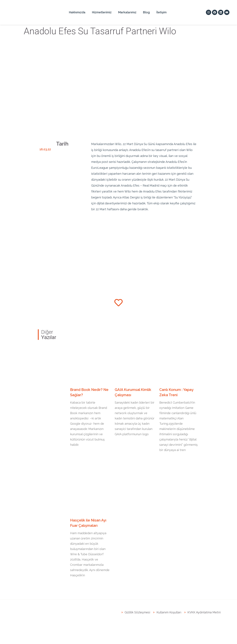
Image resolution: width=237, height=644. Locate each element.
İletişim (161, 12)
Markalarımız (127, 12)
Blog (146, 12)
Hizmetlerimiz (102, 12)
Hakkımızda (77, 12)
